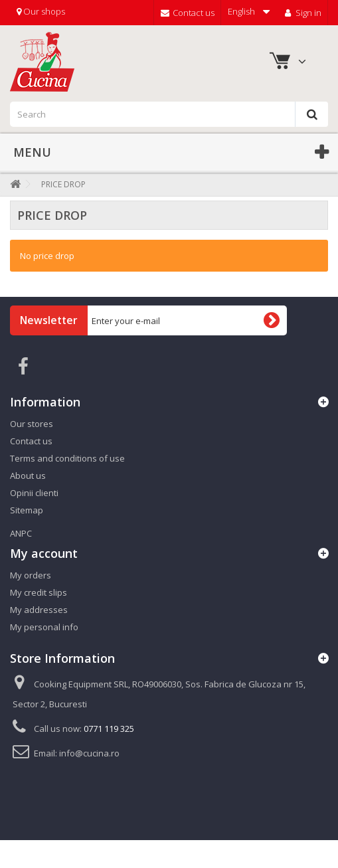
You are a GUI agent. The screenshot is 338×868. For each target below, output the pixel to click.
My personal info (44, 627)
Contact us (188, 13)
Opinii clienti (34, 493)
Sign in (302, 13)
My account (44, 553)
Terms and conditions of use (67, 458)
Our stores (32, 424)
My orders (31, 575)
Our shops (41, 11)
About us (28, 476)
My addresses (39, 610)
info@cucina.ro (89, 753)
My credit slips (39, 592)
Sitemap (27, 510)
